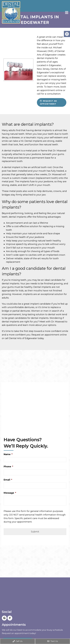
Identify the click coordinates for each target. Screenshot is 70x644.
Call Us (17, 641)
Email (8, 480)
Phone (8, 467)
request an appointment (48, 102)
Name (8, 454)
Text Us (53, 641)
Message (10, 493)
